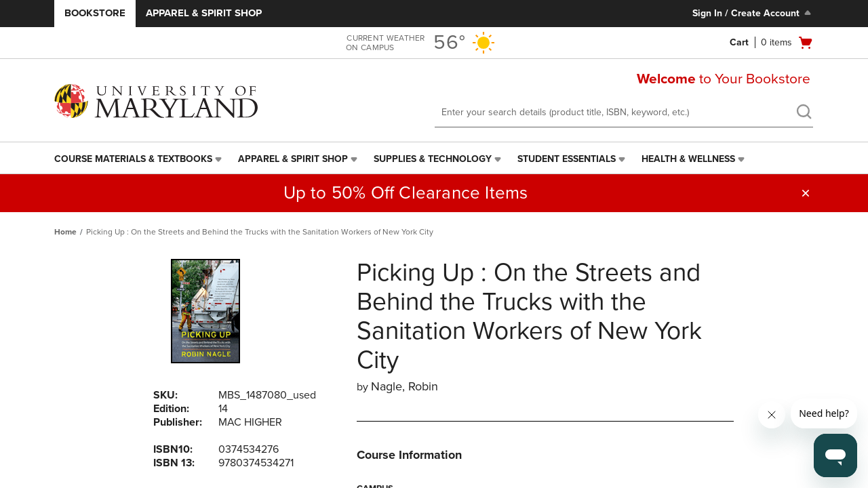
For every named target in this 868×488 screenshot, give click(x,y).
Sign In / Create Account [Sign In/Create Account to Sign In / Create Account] (753, 13)
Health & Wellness (688, 159)
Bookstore (95, 13)
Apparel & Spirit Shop (204, 13)
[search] (804, 113)
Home (65, 232)
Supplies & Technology (433, 159)
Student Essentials (567, 159)
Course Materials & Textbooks (133, 159)
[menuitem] (139, 159)
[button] (806, 193)
